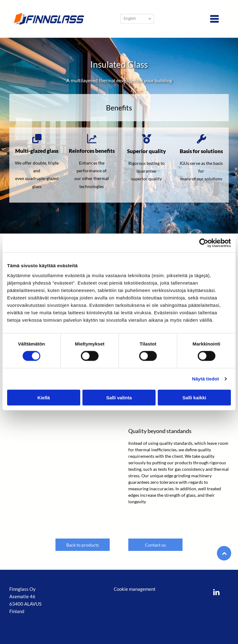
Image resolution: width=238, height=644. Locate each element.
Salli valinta (119, 398)
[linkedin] (217, 593)
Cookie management (135, 589)
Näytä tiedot (206, 379)
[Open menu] (214, 19)
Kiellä (44, 398)
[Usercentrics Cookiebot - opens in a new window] (204, 243)
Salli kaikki (194, 398)
